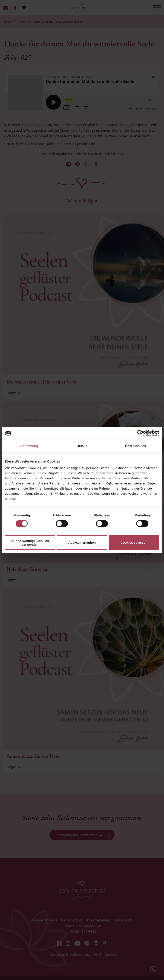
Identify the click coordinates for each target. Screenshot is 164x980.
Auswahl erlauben (82, 542)
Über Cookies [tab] (136, 446)
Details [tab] (82, 446)
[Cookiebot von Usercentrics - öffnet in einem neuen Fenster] (140, 433)
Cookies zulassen (134, 542)
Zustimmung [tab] (29, 446)
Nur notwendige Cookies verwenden (30, 542)
